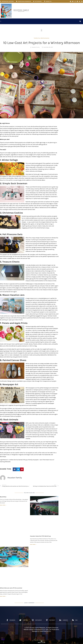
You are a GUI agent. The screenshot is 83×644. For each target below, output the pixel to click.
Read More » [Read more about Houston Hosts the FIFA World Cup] (33, 544)
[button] (1, 21)
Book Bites (3, 497)
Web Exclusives (45, 38)
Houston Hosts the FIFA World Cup (40, 536)
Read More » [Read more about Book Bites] (3, 505)
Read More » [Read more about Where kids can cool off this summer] (3, 596)
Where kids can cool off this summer (11, 588)
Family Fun (37, 38)
